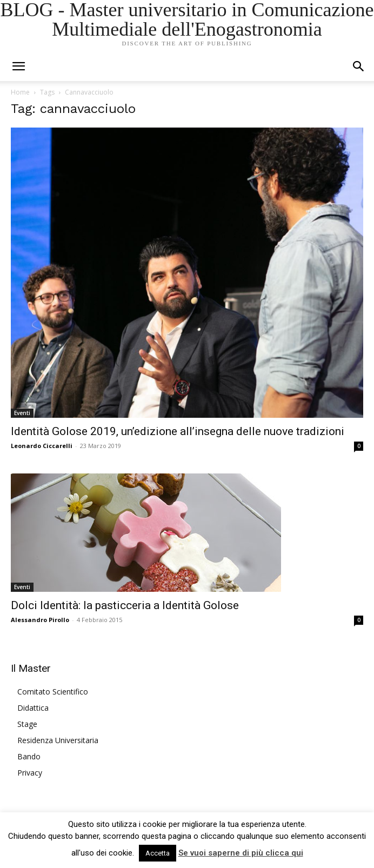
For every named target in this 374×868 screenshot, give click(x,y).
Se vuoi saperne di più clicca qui (241, 853)
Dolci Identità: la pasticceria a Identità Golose (125, 605)
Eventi (22, 413)
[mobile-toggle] (18, 66)
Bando (29, 756)
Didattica (33, 708)
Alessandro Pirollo (40, 620)
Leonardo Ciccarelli (42, 446)
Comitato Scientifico (53, 692)
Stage (27, 724)
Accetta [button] (158, 853)
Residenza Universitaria (58, 740)
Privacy (30, 773)
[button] (359, 66)
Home (20, 92)
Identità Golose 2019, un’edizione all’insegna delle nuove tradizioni (178, 431)
